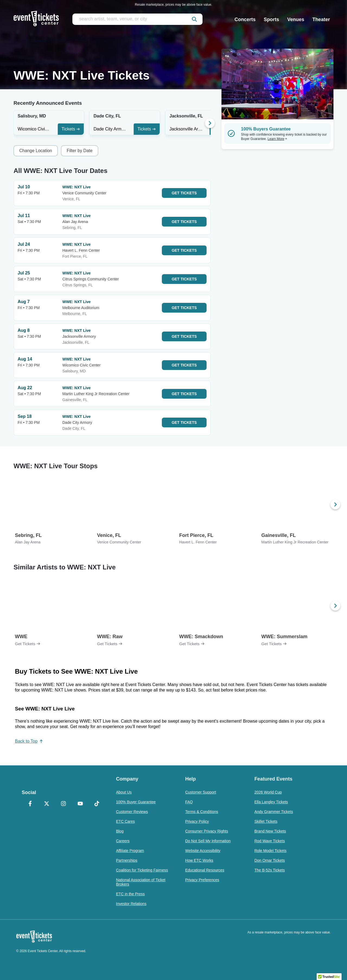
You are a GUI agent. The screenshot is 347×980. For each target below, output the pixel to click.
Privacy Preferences (202, 880)
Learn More (277, 139)
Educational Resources (205, 870)
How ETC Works (199, 860)
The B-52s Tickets (269, 870)
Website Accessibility (203, 851)
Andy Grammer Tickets (274, 812)
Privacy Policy (197, 821)
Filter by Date (80, 151)
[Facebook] (30, 804)
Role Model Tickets (270, 851)
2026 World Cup (268, 792)
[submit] (194, 19)
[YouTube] (80, 804)
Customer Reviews (132, 812)
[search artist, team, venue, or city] (137, 19)
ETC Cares (125, 821)
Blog (120, 831)
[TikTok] (97, 804)
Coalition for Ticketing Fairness (142, 870)
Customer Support (201, 792)
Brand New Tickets (270, 831)
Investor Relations (131, 904)
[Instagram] (63, 804)
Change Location (36, 151)
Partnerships (127, 860)
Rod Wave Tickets (269, 841)
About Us (124, 792)
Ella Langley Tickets (271, 802)
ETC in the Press (130, 894)
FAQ (189, 802)
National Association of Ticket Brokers (141, 882)
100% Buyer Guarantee (136, 802)
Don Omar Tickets (269, 860)
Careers (123, 841)
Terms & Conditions (202, 812)
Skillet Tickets (266, 821)
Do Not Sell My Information (208, 841)
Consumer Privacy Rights (207, 831)
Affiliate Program (130, 851)
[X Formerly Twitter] (47, 804)
